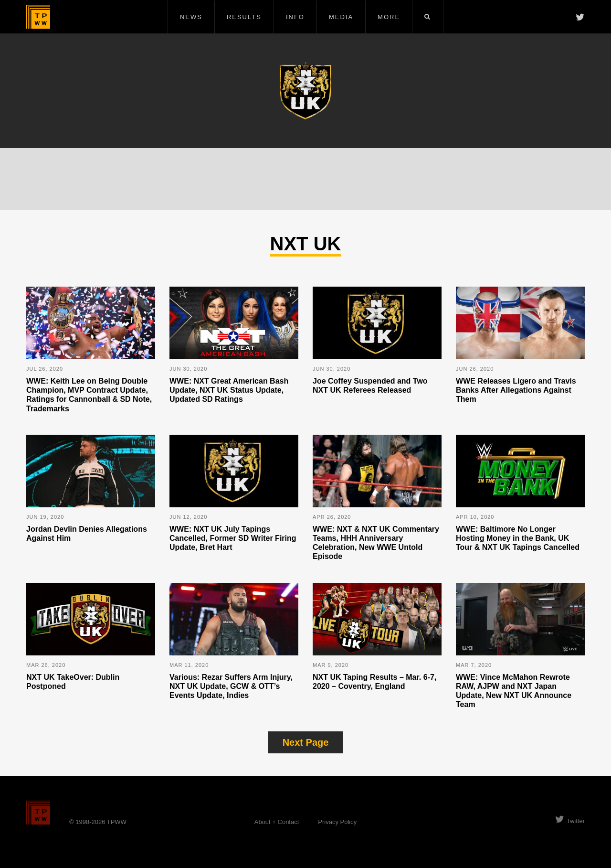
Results (244, 17)
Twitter (570, 821)
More (389, 17)
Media (341, 17)
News (191, 17)
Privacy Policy (337, 822)
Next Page (306, 742)
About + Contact (277, 822)
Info (295, 17)
